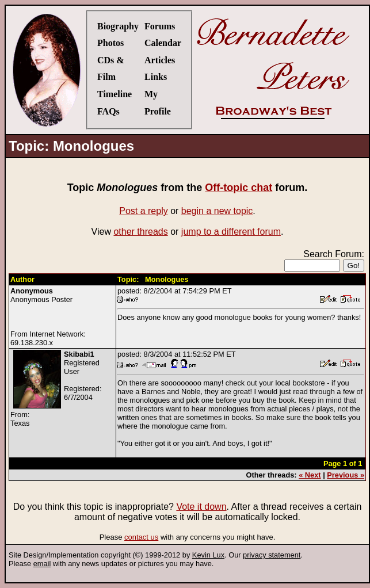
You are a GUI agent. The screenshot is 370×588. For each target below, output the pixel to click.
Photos (110, 43)
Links (156, 77)
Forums (160, 26)
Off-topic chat (239, 188)
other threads (140, 232)
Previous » (346, 475)
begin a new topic (217, 211)
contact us (141, 537)
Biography (118, 26)
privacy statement (272, 555)
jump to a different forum (231, 232)
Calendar (163, 43)
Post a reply (143, 211)
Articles (160, 60)
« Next (310, 475)
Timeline (115, 94)
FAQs (108, 111)
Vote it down (201, 507)
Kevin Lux (208, 555)
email (42, 564)
